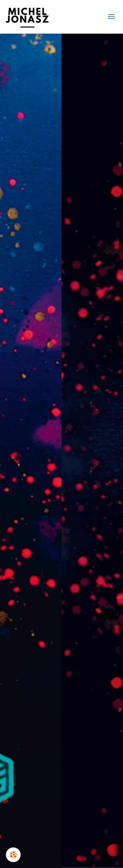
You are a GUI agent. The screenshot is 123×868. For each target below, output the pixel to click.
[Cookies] (13, 855)
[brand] (29, 17)
